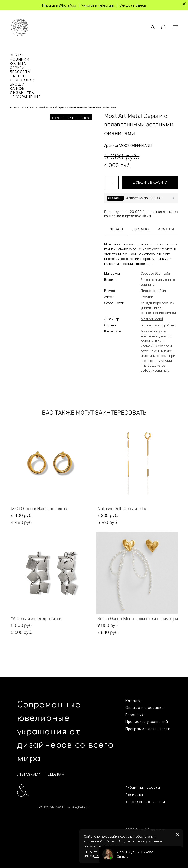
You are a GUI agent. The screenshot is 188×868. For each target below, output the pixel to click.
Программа (136, 728)
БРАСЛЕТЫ (20, 72)
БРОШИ (17, 84)
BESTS (16, 55)
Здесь (141, 5)
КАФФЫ (18, 88)
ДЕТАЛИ (116, 229)
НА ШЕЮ (18, 76)
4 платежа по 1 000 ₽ (144, 198)
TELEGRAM (56, 774)
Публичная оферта (143, 787)
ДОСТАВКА (141, 229)
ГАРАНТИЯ (165, 229)
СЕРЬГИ (17, 67)
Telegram (106, 5)
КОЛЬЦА (18, 63)
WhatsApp (67, 5)
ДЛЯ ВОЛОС (22, 80)
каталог (15, 107)
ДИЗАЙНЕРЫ (22, 92)
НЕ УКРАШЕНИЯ (25, 97)
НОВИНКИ (20, 59)
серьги (29, 107)
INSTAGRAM (28, 774)
